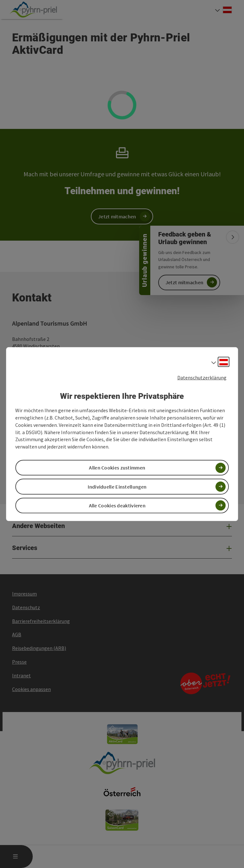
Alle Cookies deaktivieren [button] (117, 505)
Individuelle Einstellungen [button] (117, 486)
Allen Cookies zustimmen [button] (117, 468)
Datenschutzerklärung (202, 377)
